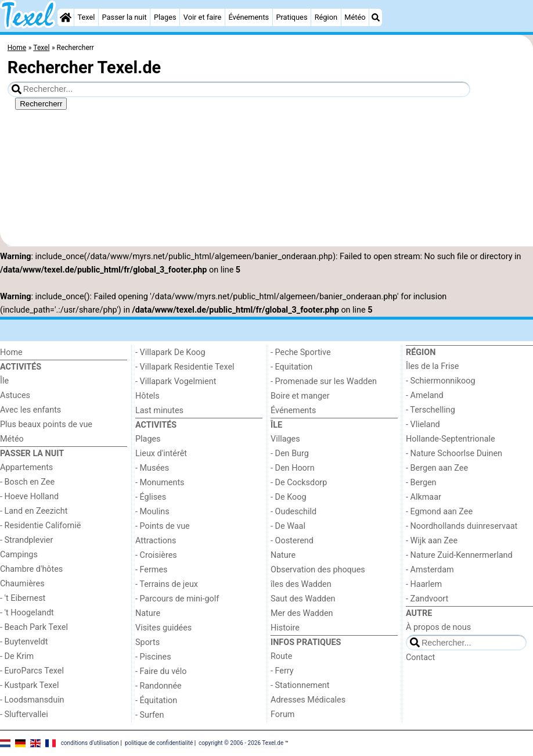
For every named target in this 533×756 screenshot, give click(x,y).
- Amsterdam (430, 570)
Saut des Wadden (303, 599)
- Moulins (152, 512)
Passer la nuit (125, 17)
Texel (86, 17)
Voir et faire (202, 17)
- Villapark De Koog (170, 352)
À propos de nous (438, 627)
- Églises (151, 497)
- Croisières (156, 555)
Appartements (26, 467)
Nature (148, 613)
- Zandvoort (427, 599)
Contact (420, 658)
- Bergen (421, 483)
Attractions (156, 541)
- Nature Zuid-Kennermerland (459, 555)
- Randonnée (159, 686)
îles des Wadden (301, 584)
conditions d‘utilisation (90, 743)
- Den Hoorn (293, 468)
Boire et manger (300, 396)
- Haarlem (424, 584)
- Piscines (153, 657)
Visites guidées (163, 628)
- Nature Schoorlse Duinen (454, 454)
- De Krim (17, 656)
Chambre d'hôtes (31, 569)
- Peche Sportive (301, 352)
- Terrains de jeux (167, 584)
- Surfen (150, 715)
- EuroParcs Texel (32, 671)
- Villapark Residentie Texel (185, 367)
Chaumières (22, 584)
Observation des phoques (318, 570)
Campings (19, 555)
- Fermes (152, 570)
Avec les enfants (30, 410)
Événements (249, 17)
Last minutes (159, 411)
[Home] (66, 17)
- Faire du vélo (161, 671)
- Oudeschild (293, 512)
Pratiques (291, 17)
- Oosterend (292, 541)
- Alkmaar (424, 497)
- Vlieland (423, 424)
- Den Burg (290, 454)
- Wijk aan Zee (432, 541)
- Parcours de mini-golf (177, 599)
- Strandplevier (26, 540)
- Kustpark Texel (30, 685)
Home (11, 352)
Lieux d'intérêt (161, 454)
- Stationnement (300, 685)
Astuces (15, 395)
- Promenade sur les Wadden (324, 381)
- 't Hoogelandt (27, 613)
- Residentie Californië (40, 526)
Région (326, 17)
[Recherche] (376, 17)
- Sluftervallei (24, 714)
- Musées (152, 468)
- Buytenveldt (24, 642)
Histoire (285, 628)
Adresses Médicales (308, 700)
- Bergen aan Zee (437, 468)
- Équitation (156, 701)
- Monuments (160, 483)
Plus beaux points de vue (46, 424)
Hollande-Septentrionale (451, 439)
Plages (165, 17)
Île (4, 381)
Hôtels (147, 396)
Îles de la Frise (432, 366)
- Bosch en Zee (27, 482)
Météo (355, 17)
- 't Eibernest (23, 598)
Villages (285, 439)
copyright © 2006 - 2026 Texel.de (241, 743)
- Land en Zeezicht (34, 511)
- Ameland (425, 395)
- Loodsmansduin (32, 700)
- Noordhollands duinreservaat (462, 526)
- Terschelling (431, 410)
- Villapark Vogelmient (176, 381)
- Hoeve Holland (29, 497)
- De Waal (288, 526)
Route (281, 656)
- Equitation (291, 367)
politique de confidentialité (159, 743)
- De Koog (289, 497)
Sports (147, 642)
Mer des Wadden (302, 613)
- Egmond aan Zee (439, 512)
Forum (282, 714)
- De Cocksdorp (299, 483)
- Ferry (282, 671)
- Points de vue (163, 526)
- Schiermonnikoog (441, 381)
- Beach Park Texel (34, 627)
